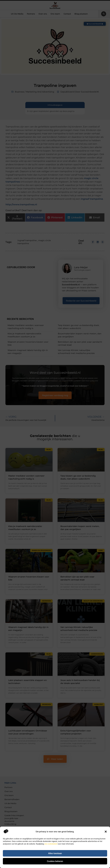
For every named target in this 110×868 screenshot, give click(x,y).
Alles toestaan (55, 853)
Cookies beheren (55, 861)
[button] (106, 832)
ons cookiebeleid (51, 844)
